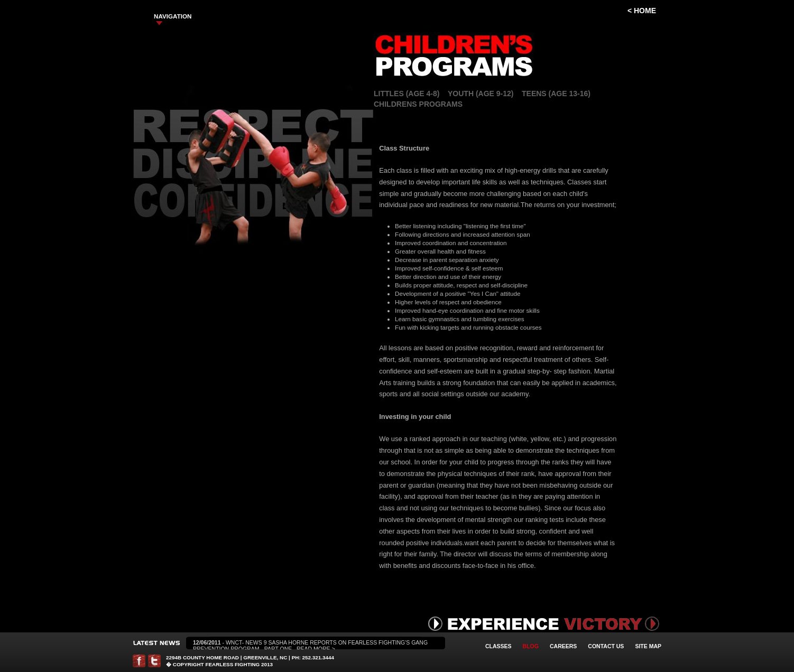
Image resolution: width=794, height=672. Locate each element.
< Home (642, 11)
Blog (531, 646)
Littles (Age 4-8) (407, 94)
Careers (563, 646)
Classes (498, 646)
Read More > (316, 649)
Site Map (648, 646)
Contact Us (606, 646)
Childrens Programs (418, 104)
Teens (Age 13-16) (556, 94)
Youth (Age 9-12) (481, 94)
